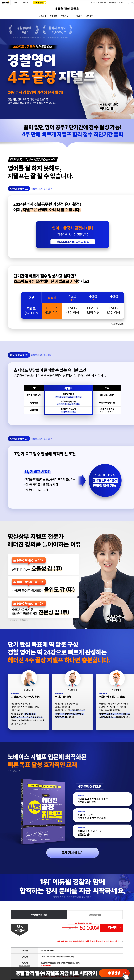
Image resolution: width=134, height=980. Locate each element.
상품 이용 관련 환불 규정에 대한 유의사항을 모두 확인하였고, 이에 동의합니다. (88, 941)
